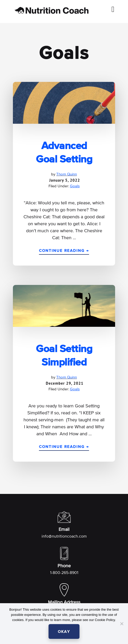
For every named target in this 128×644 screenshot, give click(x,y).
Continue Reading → (64, 252)
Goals (75, 186)
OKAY (64, 632)
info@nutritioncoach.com (64, 537)
